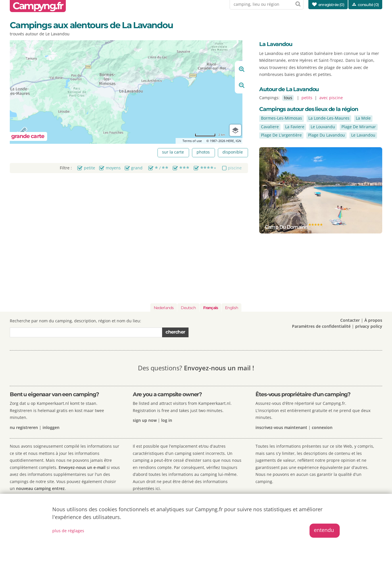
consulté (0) (368, 5)
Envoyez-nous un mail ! (219, 368)
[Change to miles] (210, 135)
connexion (322, 427)
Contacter (350, 320)
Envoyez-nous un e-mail (83, 467)
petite (90, 168)
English (231, 308)
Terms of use (192, 141)
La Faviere (295, 127)
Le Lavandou (363, 135)
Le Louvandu (323, 127)
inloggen (51, 427)
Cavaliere (270, 127)
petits (307, 98)
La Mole (363, 118)
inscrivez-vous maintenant (281, 427)
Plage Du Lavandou (326, 135)
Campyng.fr (38, 6)
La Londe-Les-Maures (329, 118)
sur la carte (173, 152)
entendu (324, 530)
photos (203, 152)
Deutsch (188, 308)
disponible (233, 152)
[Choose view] (235, 130)
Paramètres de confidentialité (321, 326)
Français (211, 308)
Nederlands (164, 308)
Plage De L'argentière (281, 135)
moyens (113, 168)
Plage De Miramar (359, 127)
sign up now (145, 420)
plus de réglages (68, 531)
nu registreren (24, 427)
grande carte (28, 136)
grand (137, 168)
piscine (235, 168)
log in (167, 420)
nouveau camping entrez (40, 488)
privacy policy (369, 326)
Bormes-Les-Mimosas (281, 118)
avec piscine (331, 98)
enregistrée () (331, 5)
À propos (373, 320)
